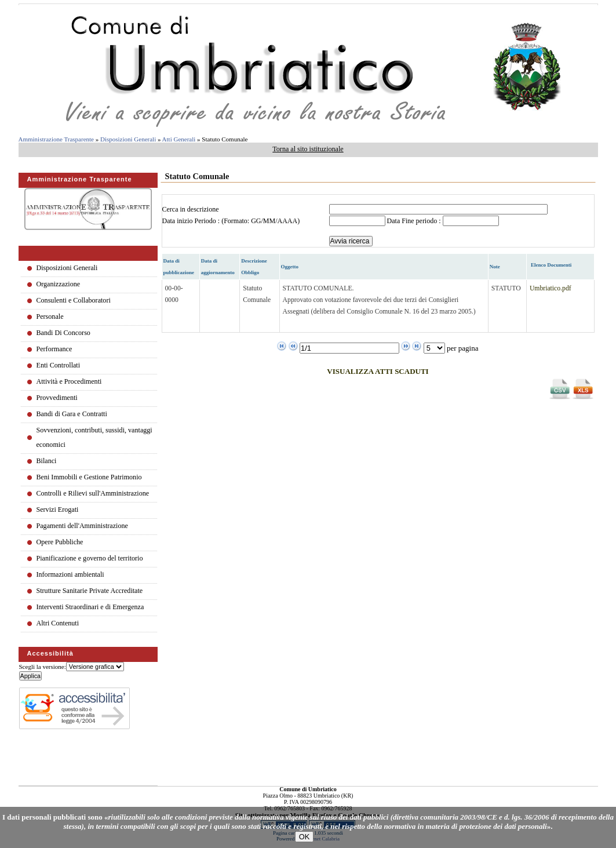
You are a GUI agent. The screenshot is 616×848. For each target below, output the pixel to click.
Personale (50, 316)
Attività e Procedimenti (69, 381)
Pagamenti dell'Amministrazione (82, 526)
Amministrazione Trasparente (56, 139)
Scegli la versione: (43, 667)
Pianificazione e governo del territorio (90, 558)
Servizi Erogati (58, 509)
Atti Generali (179, 139)
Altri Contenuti (58, 623)
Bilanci (47, 461)
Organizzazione (59, 284)
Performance (54, 349)
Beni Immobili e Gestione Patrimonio (89, 477)
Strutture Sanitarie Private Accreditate (90, 591)
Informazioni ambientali (70, 574)
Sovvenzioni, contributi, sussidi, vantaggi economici (94, 437)
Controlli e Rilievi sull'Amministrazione (93, 493)
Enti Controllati (59, 365)
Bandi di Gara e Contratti (72, 414)
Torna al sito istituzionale (308, 149)
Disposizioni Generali (128, 139)
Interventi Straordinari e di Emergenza (90, 607)
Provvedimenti (57, 398)
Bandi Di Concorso (63, 333)
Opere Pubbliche (60, 542)
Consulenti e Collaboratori (74, 300)
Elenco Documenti (551, 265)
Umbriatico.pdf (551, 288)
